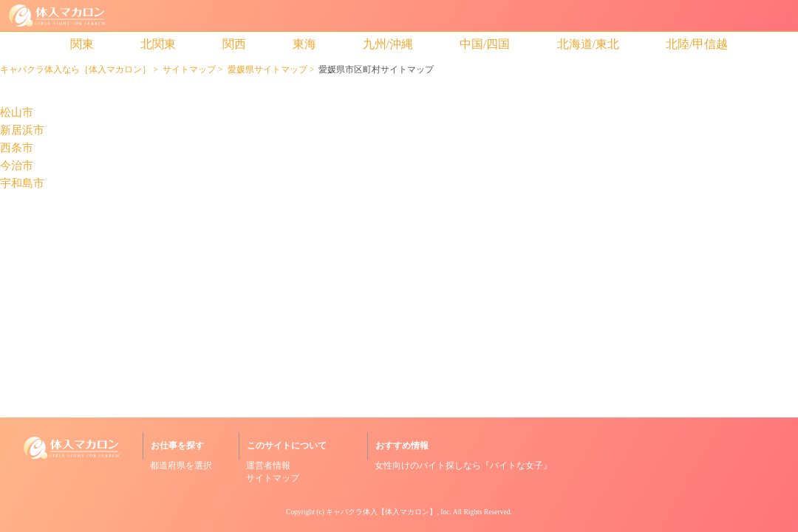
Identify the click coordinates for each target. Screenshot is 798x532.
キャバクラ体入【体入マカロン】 (381, 512)
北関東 (158, 44)
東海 (304, 44)
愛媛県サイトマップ (267, 69)
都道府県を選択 (181, 465)
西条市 (17, 148)
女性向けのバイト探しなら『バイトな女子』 (463, 465)
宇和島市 (22, 184)
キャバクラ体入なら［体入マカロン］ (75, 69)
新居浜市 (22, 130)
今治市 (17, 166)
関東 (82, 44)
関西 (234, 44)
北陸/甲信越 (697, 44)
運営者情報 (268, 465)
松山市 (17, 113)
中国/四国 (485, 44)
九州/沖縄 (388, 44)
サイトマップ (189, 69)
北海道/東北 (588, 44)
